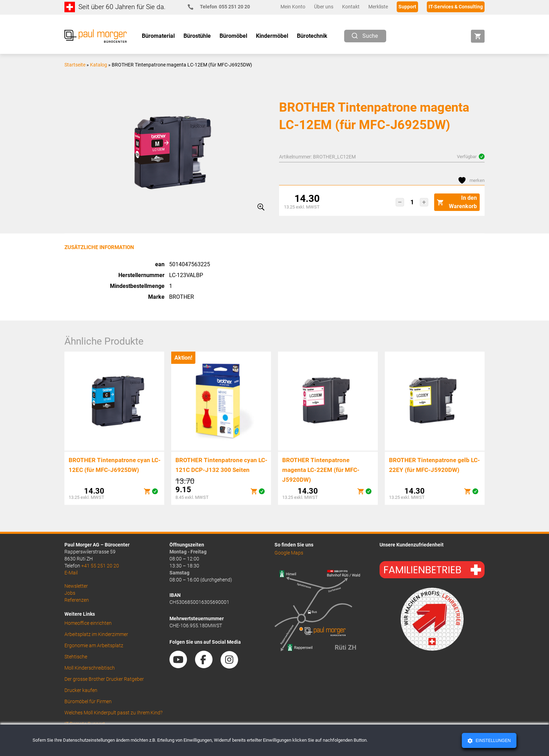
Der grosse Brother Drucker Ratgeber (104, 679)
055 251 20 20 (222, 7)
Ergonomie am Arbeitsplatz (94, 645)
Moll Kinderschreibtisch (90, 668)
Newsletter (76, 586)
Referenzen (77, 600)
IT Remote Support (85, 724)
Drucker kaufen (81, 690)
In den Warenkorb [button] (457, 202)
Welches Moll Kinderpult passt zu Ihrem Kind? (113, 713)
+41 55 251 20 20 (100, 566)
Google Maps (289, 553)
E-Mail (71, 573)
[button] (400, 202)
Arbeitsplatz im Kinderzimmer (96, 634)
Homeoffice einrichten (88, 623)
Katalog (99, 65)
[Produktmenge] (412, 202)
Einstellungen (492, 741)
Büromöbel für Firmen (88, 701)
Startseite (75, 65)
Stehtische (76, 657)
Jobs (70, 593)
